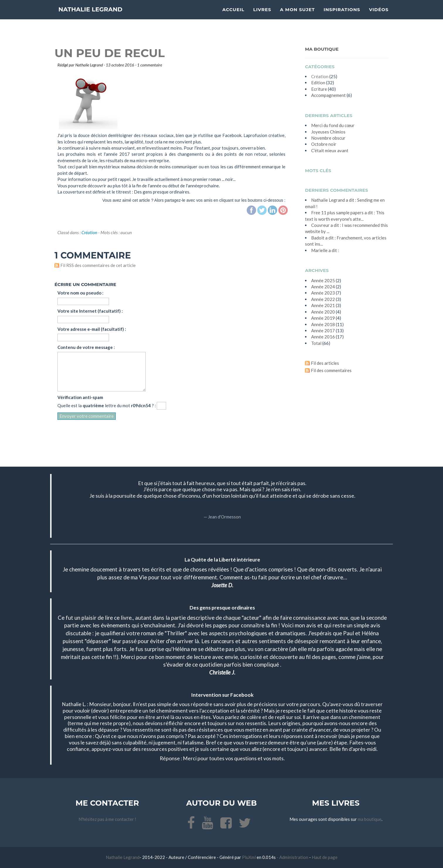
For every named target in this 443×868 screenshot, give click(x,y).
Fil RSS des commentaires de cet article (98, 265)
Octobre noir (324, 144)
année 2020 (323, 312)
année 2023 (323, 293)
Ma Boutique (322, 49)
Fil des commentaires (331, 370)
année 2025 (323, 280)
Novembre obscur (328, 138)
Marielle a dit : (325, 250)
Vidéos (379, 16)
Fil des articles (325, 363)
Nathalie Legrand (102, 16)
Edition (318, 83)
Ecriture (319, 89)
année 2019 (323, 318)
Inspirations (342, 16)
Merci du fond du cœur (333, 125)
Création (89, 232)
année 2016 (323, 337)
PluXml (249, 857)
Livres (262, 16)
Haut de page (325, 857)
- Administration (292, 857)
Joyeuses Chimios (328, 132)
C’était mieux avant (330, 150)
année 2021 (323, 305)
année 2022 (323, 299)
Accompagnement (328, 95)
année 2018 (323, 324)
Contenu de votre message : (86, 347)
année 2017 (323, 331)
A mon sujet (298, 16)
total (317, 343)
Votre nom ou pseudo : (80, 293)
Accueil (233, 16)
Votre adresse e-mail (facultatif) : (92, 329)
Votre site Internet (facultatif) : (90, 311)
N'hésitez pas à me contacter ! (107, 819)
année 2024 (323, 287)
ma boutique (370, 819)
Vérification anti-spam (80, 397)
